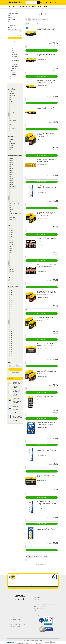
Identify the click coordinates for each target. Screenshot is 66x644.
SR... (12, 62)
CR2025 (11, 173)
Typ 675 (11, 211)
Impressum (38, 598)
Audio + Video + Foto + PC (16, 36)
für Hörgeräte (14, 69)
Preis (10, 363)
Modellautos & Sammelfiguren (12, 25)
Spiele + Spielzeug (13, 6)
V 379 (10, 329)
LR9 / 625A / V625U (13, 201)
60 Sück (11, 257)
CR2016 (11, 170)
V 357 (10, 313)
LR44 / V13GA (12, 197)
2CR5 (10, 130)
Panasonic (11, 145)
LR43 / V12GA (12, 195)
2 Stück (11, 230)
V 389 (10, 337)
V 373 (10, 325)
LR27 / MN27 (12, 193)
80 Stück (11, 259)
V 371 (10, 323)
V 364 (10, 319)
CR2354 (11, 179)
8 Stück (11, 239)
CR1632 (11, 168)
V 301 (10, 290)
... (37, 23)
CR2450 (11, 183)
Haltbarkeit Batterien (40, 606)
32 (40, 23)
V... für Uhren (14, 64)
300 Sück (11, 269)
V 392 (10, 344)
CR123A (11, 116)
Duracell (11, 139)
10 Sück (11, 241)
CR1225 (11, 162)
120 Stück (11, 263)
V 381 (10, 331)
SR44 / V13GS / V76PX (14, 203)
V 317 (10, 299)
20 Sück (11, 245)
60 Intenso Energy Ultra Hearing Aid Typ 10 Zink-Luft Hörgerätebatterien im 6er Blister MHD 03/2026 (47, 214)
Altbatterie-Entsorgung (40, 609)
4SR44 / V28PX (12, 217)
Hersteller (12, 137)
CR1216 (11, 158)
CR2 (10, 118)
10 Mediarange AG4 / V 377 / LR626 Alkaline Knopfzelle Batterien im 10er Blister (46, 451)
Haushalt (12, 71)
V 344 (10, 311)
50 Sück (11, 255)
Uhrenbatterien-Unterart (13, 287)
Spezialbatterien (15, 60)
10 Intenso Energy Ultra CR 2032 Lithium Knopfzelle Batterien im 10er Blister (46, 398)
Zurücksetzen (15, 372)
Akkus (12, 34)
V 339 (10, 307)
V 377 (10, 327)
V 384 (10, 333)
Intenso (11, 141)
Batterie (11, 280)
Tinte (12, 79)
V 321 (10, 303)
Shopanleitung (39, 611)
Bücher (40, 6)
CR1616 (10, 164)
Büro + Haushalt (12, 30)
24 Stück (11, 247)
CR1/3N (11, 114)
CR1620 (11, 166)
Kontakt (37, 600)
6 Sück (10, 236)
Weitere (45, 6)
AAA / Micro (14, 44)
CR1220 (11, 160)
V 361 (10, 315)
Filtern (15, 369)
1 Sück (10, 228)
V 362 (10, 317)
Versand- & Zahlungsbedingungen (43, 602)
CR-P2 (10, 110)
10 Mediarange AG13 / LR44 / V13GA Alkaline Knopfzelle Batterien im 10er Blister (46, 187)
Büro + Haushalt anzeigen (16, 32)
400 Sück (11, 271)
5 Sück (10, 234)
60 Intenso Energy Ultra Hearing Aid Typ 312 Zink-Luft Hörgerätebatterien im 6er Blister (46, 135)
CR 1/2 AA (11, 108)
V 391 (10, 341)
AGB (36, 613)
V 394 (10, 348)
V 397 (10, 354)
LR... (12, 58)
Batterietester (15, 67)
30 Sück (11, 249)
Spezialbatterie (12, 106)
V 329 (10, 305)
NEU (9, 81)
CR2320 (11, 177)
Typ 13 (10, 207)
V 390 (10, 339)
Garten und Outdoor (25, 6)
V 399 (10, 356)
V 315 (10, 297)
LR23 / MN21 (12, 191)
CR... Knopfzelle (15, 56)
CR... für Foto (14, 54)
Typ (9, 278)
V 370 (10, 321)
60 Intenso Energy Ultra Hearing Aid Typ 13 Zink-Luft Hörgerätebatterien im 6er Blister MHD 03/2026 (47, 293)
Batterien (13, 38)
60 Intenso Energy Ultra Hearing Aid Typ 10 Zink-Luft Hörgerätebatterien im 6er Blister (47, 319)
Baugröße (12, 89)
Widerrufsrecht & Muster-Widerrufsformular (45, 604)
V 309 (10, 294)
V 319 (10, 301)
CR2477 (11, 185)
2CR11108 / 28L (12, 128)
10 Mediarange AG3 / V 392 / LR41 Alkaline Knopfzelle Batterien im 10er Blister (46, 503)
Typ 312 (11, 209)
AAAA (13, 46)
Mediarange (12, 143)
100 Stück (11, 261)
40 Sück (11, 251)
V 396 (10, 352)
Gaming (10, 28)
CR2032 (11, 175)
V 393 (10, 346)
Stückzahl (11, 226)
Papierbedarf (13, 75)
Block (13, 52)
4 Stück (11, 232)
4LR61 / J (11, 215)
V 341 (10, 309)
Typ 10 (10, 205)
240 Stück (11, 267)
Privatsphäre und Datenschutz (42, 615)
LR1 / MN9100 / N (13, 187)
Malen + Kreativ (12, 20)
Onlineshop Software (28, 640)
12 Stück (11, 243)
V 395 (10, 350)
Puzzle (34, 6)
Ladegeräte (13, 73)
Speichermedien (14, 77)
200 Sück (11, 265)
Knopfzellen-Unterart (15, 156)
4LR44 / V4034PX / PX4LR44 (15, 213)
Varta (10, 149)
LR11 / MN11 (12, 189)
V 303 (10, 292)
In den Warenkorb (42, 50)
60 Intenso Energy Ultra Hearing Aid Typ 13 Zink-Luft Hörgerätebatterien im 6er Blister (47, 372)
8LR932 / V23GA (12, 220)
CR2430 (11, 181)
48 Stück (11, 253)
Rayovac (11, 147)
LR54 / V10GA (12, 199)
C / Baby (13, 48)
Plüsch (10, 22)
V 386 (10, 335)
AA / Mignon (14, 42)
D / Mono (13, 50)
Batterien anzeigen (16, 40)
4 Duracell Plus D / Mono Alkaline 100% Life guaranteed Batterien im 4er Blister (47, 240)
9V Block (11, 92)
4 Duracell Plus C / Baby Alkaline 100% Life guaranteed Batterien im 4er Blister (47, 266)
